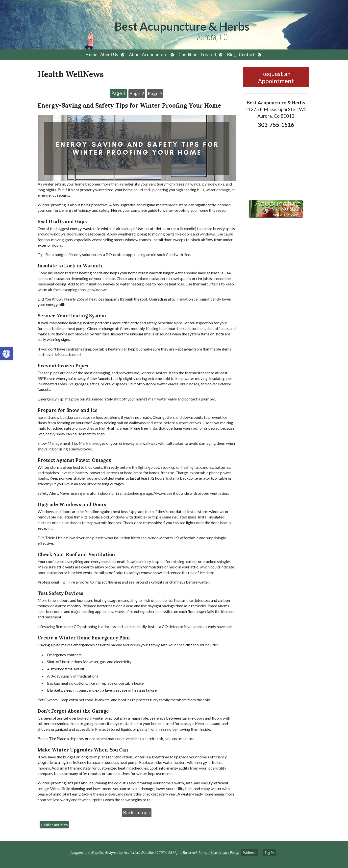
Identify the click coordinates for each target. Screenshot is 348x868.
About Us (109, 55)
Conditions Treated (197, 55)
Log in (269, 853)
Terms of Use (208, 853)
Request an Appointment (276, 77)
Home (91, 55)
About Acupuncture (148, 55)
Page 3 (155, 93)
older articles (54, 825)
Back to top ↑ (137, 812)
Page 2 (137, 93)
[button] (6, 354)
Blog (231, 55)
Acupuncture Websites (87, 853)
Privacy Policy (228, 853)
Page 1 (118, 93)
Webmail (250, 853)
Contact (247, 55)
